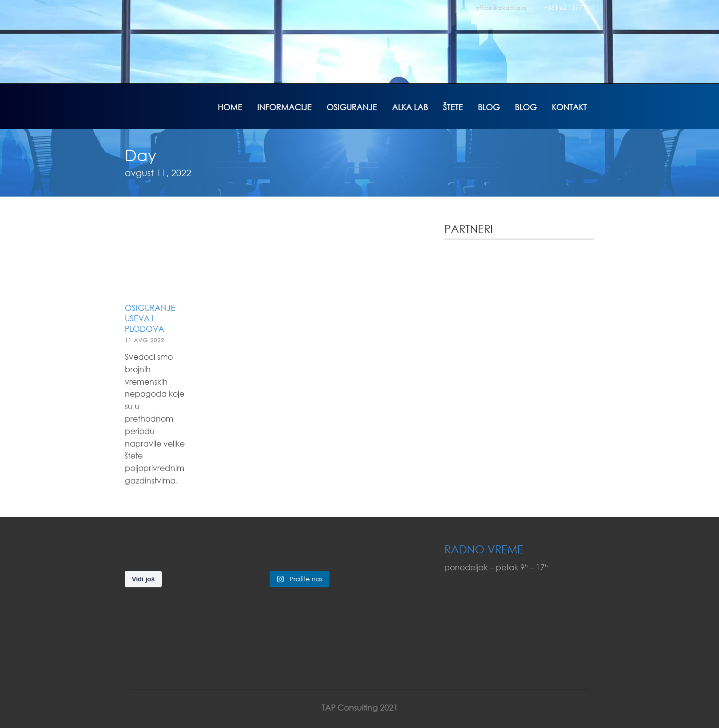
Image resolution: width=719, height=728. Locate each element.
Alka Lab (410, 107)
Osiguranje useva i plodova (150, 318)
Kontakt (569, 107)
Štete (453, 107)
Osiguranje (352, 107)
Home (230, 107)
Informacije (284, 107)
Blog (489, 107)
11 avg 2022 (145, 340)
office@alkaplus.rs (501, 8)
